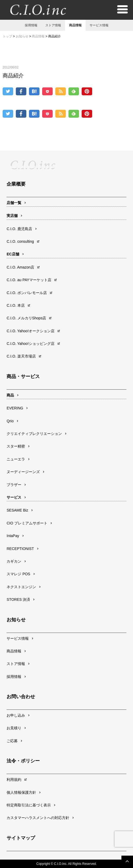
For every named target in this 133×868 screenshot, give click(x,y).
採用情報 (31, 25)
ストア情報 (53, 25)
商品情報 (75, 25)
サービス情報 (99, 25)
